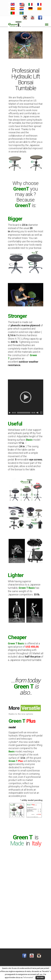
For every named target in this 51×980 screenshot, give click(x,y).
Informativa (28, 977)
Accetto (40, 977)
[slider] (25, 406)
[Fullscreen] (34, 405)
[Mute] (32, 405)
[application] (26, 397)
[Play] (17, 405)
